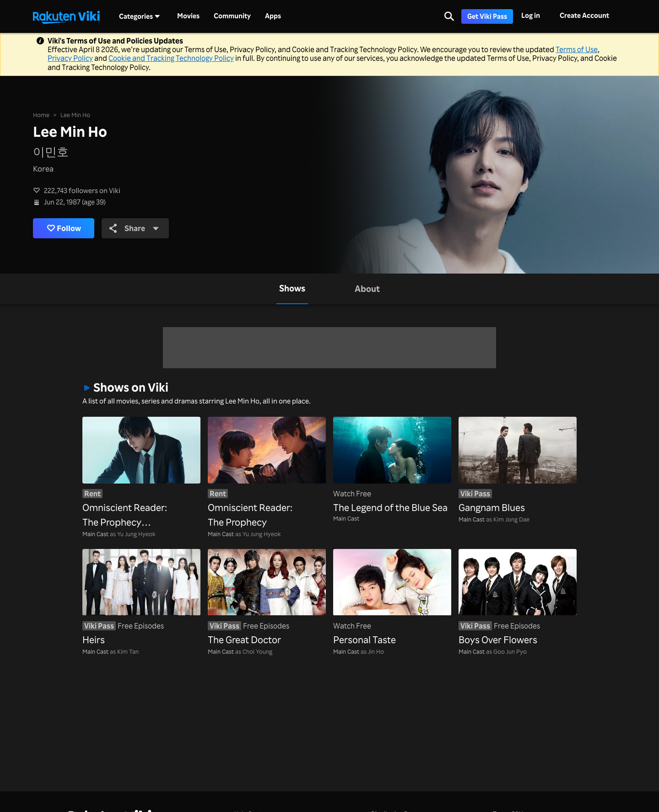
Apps (273, 16)
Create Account (584, 15)
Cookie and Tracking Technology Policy (171, 58)
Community (232, 16)
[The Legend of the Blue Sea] (392, 466)
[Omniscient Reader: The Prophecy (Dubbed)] (141, 473)
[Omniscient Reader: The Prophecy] (267, 473)
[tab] (292, 289)
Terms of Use (577, 49)
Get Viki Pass (487, 16)
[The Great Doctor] (267, 598)
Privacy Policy (70, 58)
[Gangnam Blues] (518, 466)
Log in (531, 15)
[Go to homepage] (66, 16)
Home (41, 115)
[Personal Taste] (392, 598)
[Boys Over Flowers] (518, 598)
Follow (64, 228)
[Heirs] (141, 598)
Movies (188, 16)
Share (134, 228)
